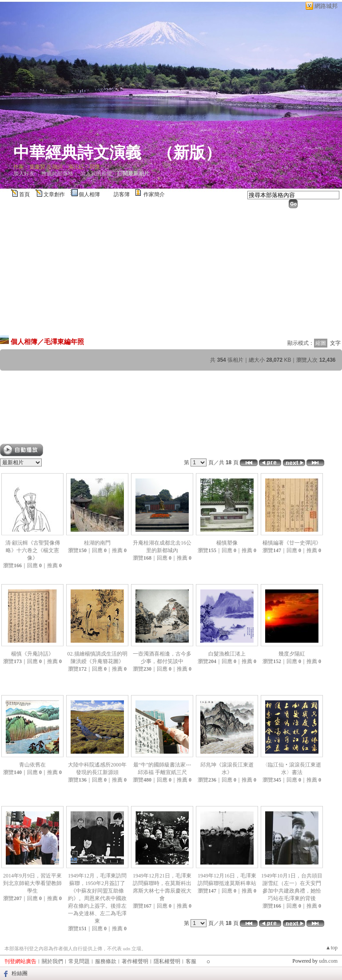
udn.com (328, 961)
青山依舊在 (32, 765)
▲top (332, 948)
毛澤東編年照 (64, 342)
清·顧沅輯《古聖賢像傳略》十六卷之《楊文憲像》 (33, 550)
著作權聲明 (135, 961)
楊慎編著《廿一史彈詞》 (292, 543)
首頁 (24, 194)
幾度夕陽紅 (292, 654)
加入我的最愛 (96, 174)
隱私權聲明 (167, 961)
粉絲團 (20, 973)
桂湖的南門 (97, 543)
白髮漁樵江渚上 (227, 654)
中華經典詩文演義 (77, 153)
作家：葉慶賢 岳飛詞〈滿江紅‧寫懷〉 (59, 167)
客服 (191, 961)
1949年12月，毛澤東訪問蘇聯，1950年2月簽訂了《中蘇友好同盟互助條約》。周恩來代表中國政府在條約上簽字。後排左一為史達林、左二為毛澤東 (97, 898)
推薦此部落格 (57, 174)
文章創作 (54, 194)
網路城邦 (326, 6)
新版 (189, 153)
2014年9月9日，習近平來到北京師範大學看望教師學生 (32, 883)
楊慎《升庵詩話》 (32, 654)
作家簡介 (154, 194)
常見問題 (79, 961)
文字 (335, 343)
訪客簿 (122, 194)
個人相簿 (89, 194)
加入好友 (24, 174)
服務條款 (106, 961)
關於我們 (52, 961)
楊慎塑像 (227, 543)
